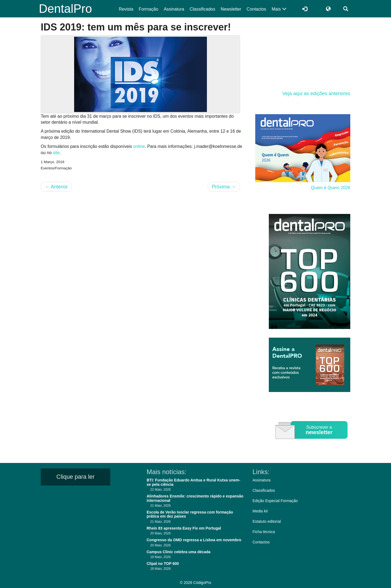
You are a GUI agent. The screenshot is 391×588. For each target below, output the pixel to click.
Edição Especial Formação (275, 501)
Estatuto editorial (267, 521)
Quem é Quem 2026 (331, 188)
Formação (149, 9)
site (56, 153)
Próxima (224, 187)
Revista (126, 9)
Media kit (260, 511)
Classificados (202, 9)
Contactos (256, 9)
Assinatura (174, 9)
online (139, 146)
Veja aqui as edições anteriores (316, 94)
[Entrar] (305, 9)
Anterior (56, 187)
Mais (279, 9)
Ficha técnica (264, 532)
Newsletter (231, 9)
